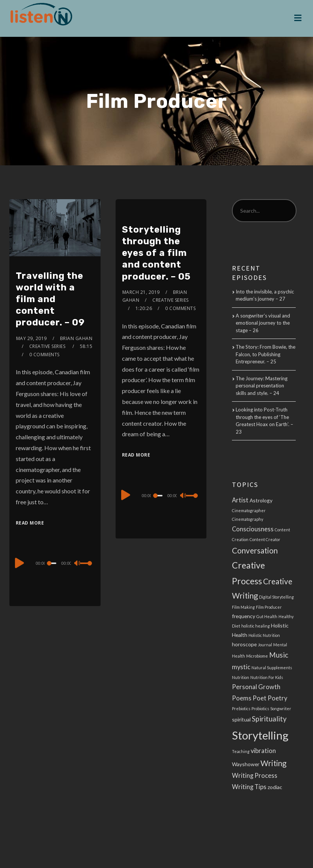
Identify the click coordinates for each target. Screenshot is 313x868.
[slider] (52, 563)
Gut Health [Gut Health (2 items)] (267, 616)
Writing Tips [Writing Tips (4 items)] (249, 787)
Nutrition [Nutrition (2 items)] (241, 677)
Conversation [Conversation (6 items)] (255, 550)
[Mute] (78, 564)
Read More (30, 523)
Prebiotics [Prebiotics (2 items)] (241, 708)
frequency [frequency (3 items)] (244, 616)
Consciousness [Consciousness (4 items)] (253, 529)
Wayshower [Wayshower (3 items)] (246, 764)
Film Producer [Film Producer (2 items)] (269, 607)
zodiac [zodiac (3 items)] (275, 787)
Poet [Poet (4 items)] (260, 698)
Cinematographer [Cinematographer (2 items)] (249, 510)
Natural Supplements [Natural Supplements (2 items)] (272, 668)
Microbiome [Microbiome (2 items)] (257, 656)
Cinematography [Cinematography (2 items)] (248, 519)
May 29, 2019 (32, 338)
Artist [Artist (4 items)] (240, 500)
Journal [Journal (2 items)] (265, 645)
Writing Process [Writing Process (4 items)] (255, 776)
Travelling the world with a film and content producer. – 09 (50, 299)
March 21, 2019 (141, 292)
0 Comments (44, 355)
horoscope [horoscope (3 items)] (244, 644)
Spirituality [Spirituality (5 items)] (269, 719)
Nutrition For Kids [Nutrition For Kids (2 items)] (267, 677)
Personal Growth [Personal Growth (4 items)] (256, 687)
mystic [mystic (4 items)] (241, 667)
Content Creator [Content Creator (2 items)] (265, 539)
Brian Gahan (76, 338)
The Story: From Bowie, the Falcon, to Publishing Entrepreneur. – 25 (266, 354)
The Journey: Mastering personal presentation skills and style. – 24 (262, 386)
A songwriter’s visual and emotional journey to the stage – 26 (263, 323)
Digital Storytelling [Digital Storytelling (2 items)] (276, 597)
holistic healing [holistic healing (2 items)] (256, 626)
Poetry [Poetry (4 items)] (277, 698)
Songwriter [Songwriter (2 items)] (281, 708)
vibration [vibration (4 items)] (263, 751)
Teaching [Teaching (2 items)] (241, 751)
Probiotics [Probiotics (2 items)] (260, 708)
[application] (55, 563)
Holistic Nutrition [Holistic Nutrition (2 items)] (264, 635)
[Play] (20, 562)
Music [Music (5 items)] (279, 655)
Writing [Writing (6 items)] (273, 763)
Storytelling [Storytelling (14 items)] (260, 735)
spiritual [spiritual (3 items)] (241, 719)
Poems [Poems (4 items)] (242, 698)
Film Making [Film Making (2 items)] (243, 607)
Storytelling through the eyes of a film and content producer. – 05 (156, 253)
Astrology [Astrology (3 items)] (261, 500)
